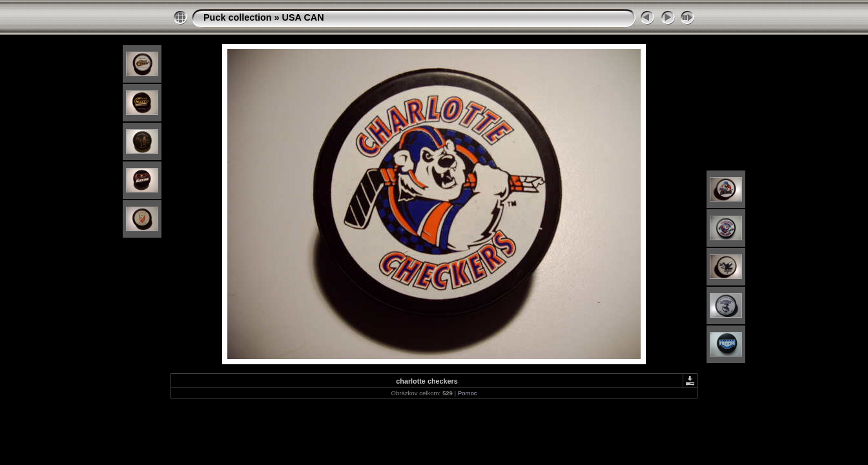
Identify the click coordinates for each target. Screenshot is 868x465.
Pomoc (468, 393)
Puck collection (238, 17)
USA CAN (303, 17)
